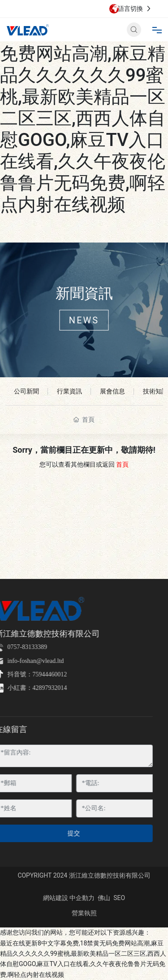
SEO (119, 898)
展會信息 (112, 391)
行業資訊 (69, 391)
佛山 (104, 898)
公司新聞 (26, 391)
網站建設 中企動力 (69, 898)
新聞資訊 (84, 293)
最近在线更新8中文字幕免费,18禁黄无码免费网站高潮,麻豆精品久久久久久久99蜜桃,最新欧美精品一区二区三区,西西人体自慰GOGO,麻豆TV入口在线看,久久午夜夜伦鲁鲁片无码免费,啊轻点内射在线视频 (84, 108)
